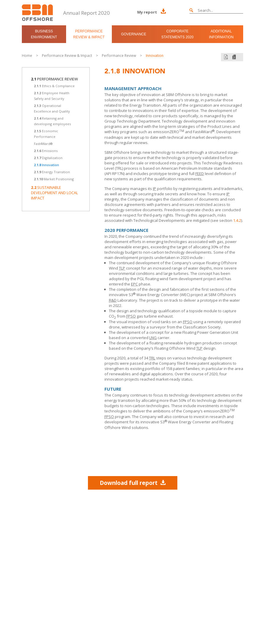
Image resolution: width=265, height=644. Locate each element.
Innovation (155, 56)
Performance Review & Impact (89, 34)
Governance (134, 34)
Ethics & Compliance (54, 86)
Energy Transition (52, 172)
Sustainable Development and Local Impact (54, 193)
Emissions (46, 151)
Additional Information (221, 34)
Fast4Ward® (43, 144)
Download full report (133, 483)
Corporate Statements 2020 (178, 34)
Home (27, 56)
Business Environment (44, 34)
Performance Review (119, 56)
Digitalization (48, 158)
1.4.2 (237, 220)
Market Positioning (54, 179)
